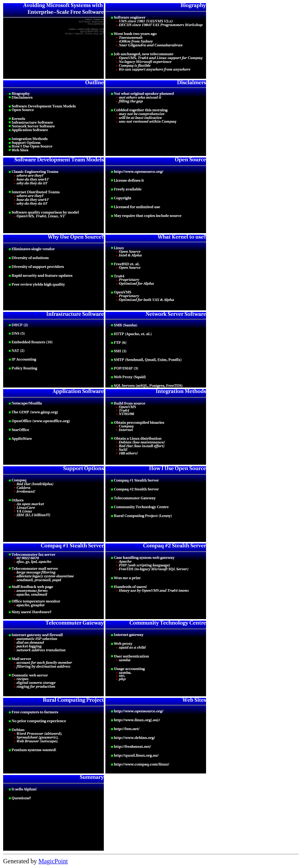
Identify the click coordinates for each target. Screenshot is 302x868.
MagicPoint (53, 861)
